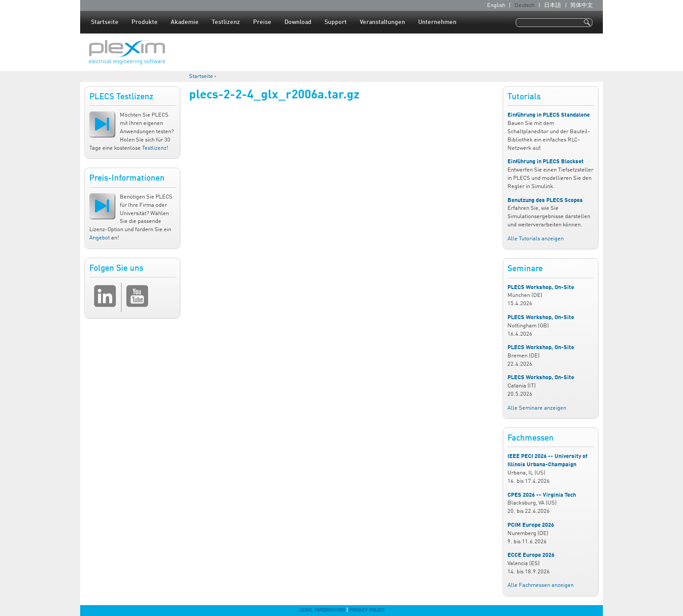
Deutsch (524, 5)
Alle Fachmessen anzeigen (541, 585)
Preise (262, 22)
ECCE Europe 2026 (531, 555)
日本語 (553, 5)
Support (336, 22)
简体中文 (582, 5)
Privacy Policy (367, 610)
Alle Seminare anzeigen (537, 408)
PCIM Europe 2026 (531, 525)
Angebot (100, 238)
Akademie (185, 22)
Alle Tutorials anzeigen (536, 239)
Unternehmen (437, 22)
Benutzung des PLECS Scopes (545, 200)
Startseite (105, 22)
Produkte (145, 22)
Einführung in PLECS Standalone (549, 115)
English (496, 5)
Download (298, 22)
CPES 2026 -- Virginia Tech (542, 495)
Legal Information (322, 610)
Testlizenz (226, 22)
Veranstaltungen (382, 22)
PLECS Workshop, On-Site (541, 288)
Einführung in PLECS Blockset (546, 162)
